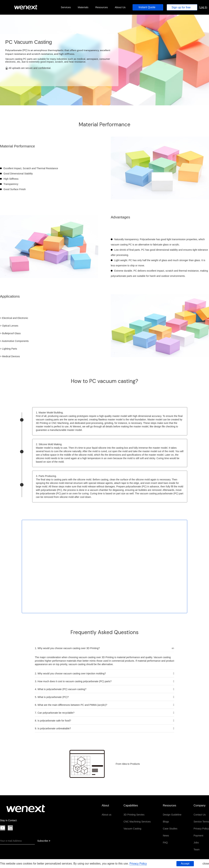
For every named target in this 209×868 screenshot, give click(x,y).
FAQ (165, 843)
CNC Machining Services (137, 822)
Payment (198, 836)
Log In (203, 7)
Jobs (196, 843)
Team (197, 850)
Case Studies (170, 829)
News (166, 836)
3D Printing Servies (134, 815)
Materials (83, 7)
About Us (120, 7)
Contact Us (200, 815)
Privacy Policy (201, 829)
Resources (102, 7)
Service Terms (201, 822)
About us (107, 815)
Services (66, 7)
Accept (185, 864)
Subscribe (44, 841)
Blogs (166, 822)
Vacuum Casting (132, 829)
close (206, 864)
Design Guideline (172, 815)
